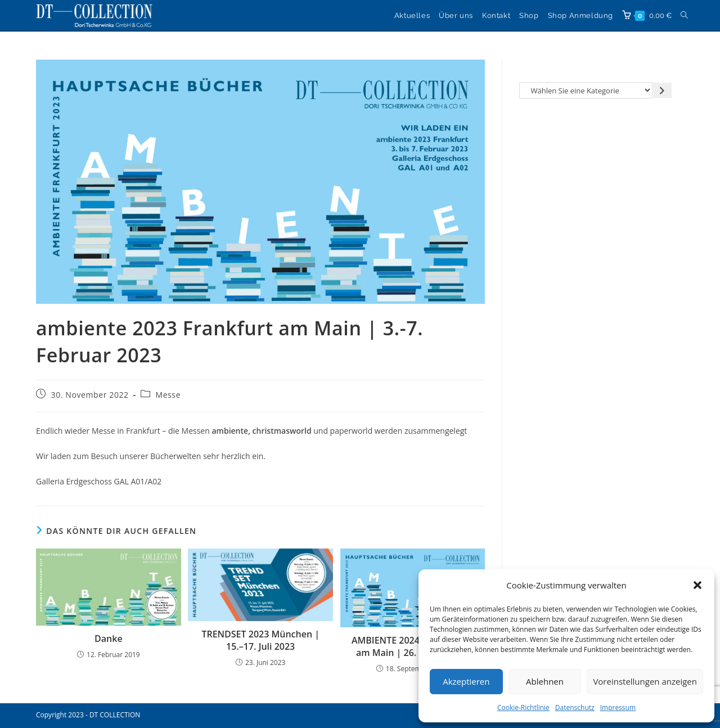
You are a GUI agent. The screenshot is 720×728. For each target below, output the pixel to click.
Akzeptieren (466, 681)
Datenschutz (575, 707)
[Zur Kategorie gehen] (662, 90)
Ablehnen (545, 681)
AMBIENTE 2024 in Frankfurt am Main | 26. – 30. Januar (413, 646)
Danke (109, 639)
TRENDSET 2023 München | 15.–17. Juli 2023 (260, 640)
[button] (697, 585)
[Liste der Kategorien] (586, 90)
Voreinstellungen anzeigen (645, 681)
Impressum (618, 707)
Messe (168, 395)
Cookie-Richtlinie (523, 707)
